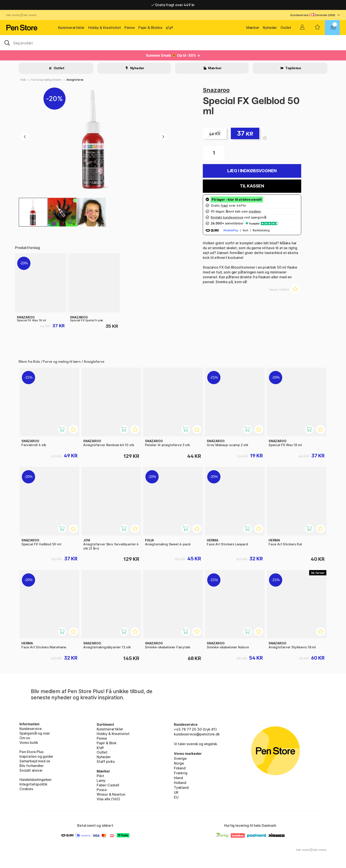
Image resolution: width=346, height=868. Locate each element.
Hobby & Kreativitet (104, 28)
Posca (102, 790)
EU (176, 797)
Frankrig (181, 773)
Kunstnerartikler (71, 28)
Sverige (180, 758)
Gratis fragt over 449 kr (173, 5)
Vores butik (29, 743)
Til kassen (252, 186)
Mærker (253, 28)
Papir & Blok (107, 743)
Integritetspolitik (33, 784)
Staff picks (106, 761)
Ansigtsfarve (75, 80)
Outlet (286, 28)
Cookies (26, 789)
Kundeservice (300, 15)
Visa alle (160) (108, 799)
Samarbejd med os (35, 761)
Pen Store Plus (31, 752)
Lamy (101, 780)
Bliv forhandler (31, 766)
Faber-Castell (108, 785)
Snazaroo (216, 90)
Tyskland (181, 788)
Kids (23, 80)
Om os (25, 738)
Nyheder (270, 28)
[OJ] (173, 43)
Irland (178, 778)
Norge (179, 763)
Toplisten (293, 68)
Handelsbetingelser (36, 780)
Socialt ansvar (31, 770)
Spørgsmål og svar (35, 733)
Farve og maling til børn (46, 80)
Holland (180, 783)
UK (176, 792)
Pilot (100, 776)
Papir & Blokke (150, 28)
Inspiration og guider (36, 756)
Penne (130, 28)
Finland (180, 768)
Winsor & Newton (111, 794)
